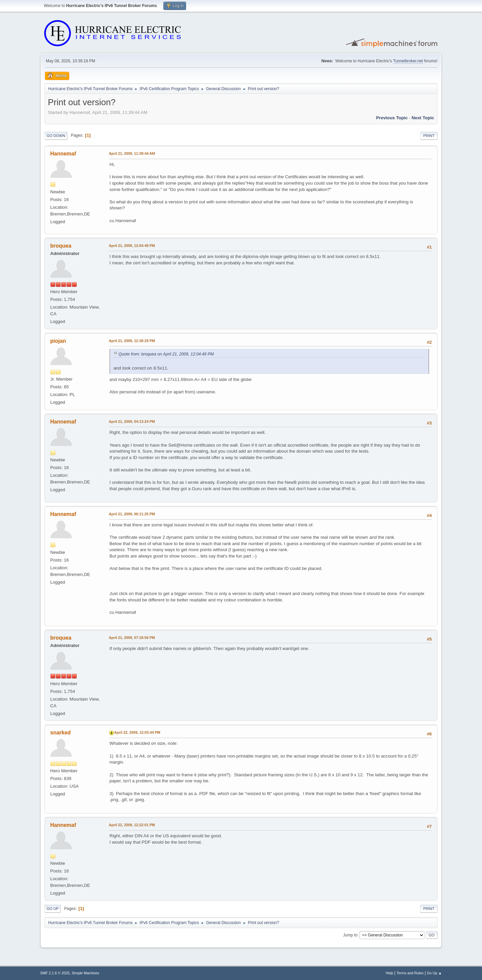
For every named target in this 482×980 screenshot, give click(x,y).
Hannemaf (63, 154)
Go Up (53, 909)
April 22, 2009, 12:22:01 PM (132, 825)
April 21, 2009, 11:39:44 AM (132, 153)
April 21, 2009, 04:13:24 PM (132, 421)
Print (429, 136)
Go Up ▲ (434, 973)
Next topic (423, 118)
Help (390, 973)
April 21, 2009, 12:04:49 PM (132, 246)
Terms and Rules (410, 973)
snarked (60, 733)
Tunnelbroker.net (408, 61)
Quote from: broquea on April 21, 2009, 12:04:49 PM (166, 354)
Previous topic (392, 118)
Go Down (56, 136)
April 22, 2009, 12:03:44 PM (137, 732)
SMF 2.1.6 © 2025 (55, 973)
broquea (61, 246)
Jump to (350, 935)
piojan (58, 341)
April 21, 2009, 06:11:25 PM (132, 514)
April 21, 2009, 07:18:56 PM (132, 638)
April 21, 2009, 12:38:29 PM (132, 341)
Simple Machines (85, 973)
